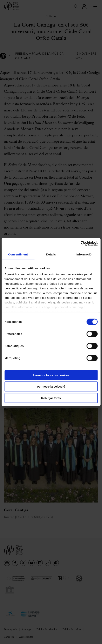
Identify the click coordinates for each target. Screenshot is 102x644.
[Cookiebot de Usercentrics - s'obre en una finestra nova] (81, 244)
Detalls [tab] (51, 254)
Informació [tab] (84, 254)
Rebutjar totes (51, 398)
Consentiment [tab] (18, 254)
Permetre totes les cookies (51, 375)
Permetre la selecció (51, 386)
